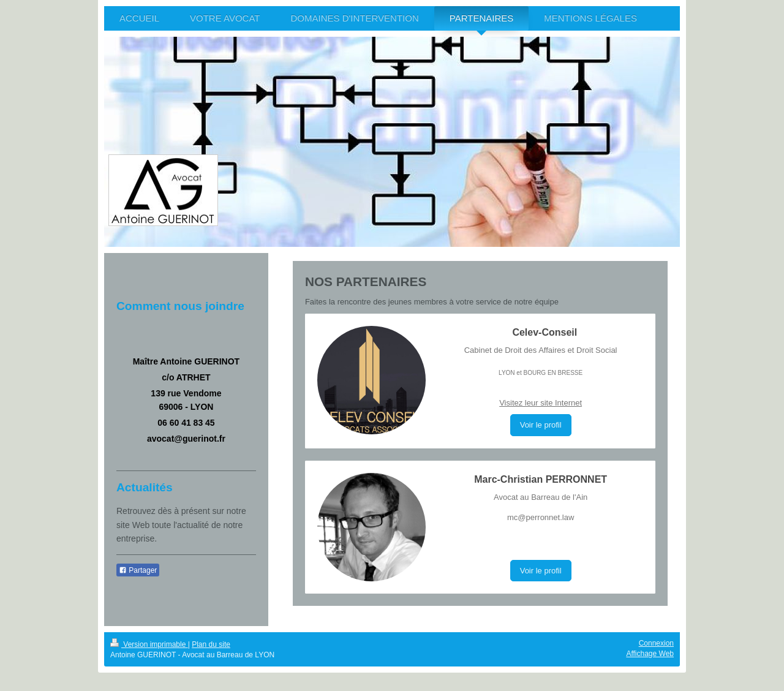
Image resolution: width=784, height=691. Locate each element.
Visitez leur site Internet (541, 403)
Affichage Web (650, 654)
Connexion (656, 643)
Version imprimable (149, 644)
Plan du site (211, 644)
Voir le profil (541, 425)
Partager (138, 570)
